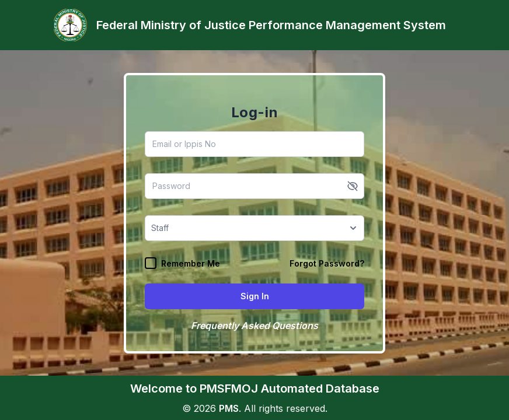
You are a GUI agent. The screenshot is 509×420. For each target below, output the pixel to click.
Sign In (255, 296)
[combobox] (152, 228)
